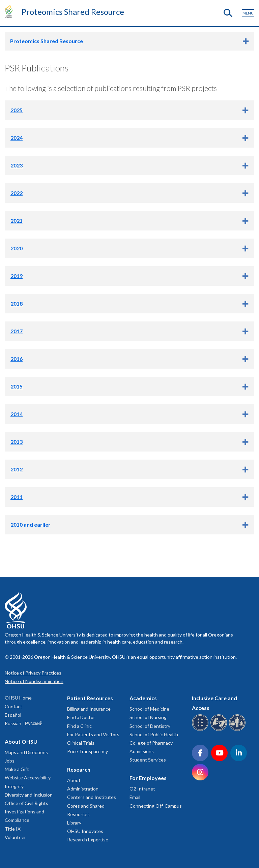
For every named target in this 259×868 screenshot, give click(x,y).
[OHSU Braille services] (201, 730)
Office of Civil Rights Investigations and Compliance (26, 812)
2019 (17, 276)
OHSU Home (18, 698)
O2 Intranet (142, 789)
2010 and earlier (31, 524)
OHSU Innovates (85, 831)
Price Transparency (88, 751)
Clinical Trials (81, 743)
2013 (17, 442)
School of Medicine (149, 709)
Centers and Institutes (92, 797)
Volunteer (15, 837)
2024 (17, 138)
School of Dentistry (150, 726)
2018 (17, 303)
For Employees (148, 778)
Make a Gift (17, 769)
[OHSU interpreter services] (238, 730)
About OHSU (21, 741)
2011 (17, 497)
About (74, 780)
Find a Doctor (81, 717)
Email (135, 797)
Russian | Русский (24, 723)
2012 (17, 469)
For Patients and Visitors (93, 734)
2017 (17, 331)
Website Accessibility (28, 778)
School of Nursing (148, 717)
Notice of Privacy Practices (33, 673)
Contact (13, 706)
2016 (17, 359)
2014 (17, 414)
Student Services (148, 760)
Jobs (10, 761)
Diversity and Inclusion (29, 795)
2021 (17, 221)
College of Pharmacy (151, 743)
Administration (83, 789)
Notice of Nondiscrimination (34, 681)
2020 (17, 248)
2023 (17, 165)
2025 (17, 110)
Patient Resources (90, 698)
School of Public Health (154, 734)
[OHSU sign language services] (220, 730)
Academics (143, 698)
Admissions (142, 751)
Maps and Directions (26, 752)
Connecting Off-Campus (156, 806)
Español (13, 715)
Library (74, 823)
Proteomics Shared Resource (73, 12)
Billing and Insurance (89, 709)
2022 (17, 193)
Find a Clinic (79, 726)
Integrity (14, 786)
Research (79, 769)
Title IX (13, 829)
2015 (17, 386)
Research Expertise (88, 840)
